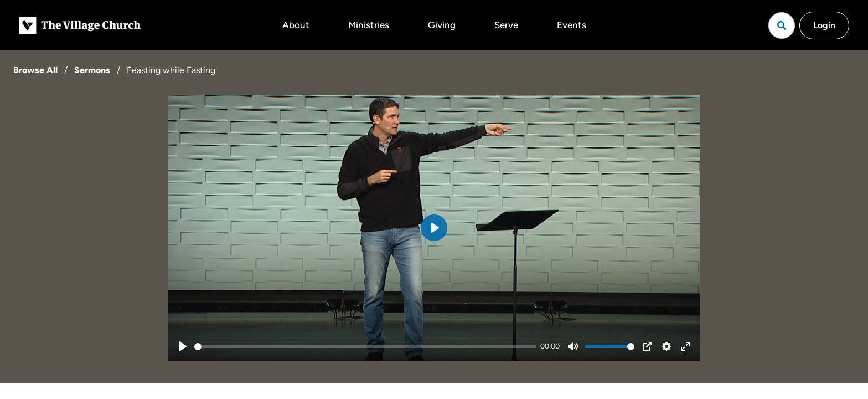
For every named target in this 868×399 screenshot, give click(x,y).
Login (824, 25)
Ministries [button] (369, 25)
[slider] (365, 347)
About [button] (296, 25)
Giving (442, 25)
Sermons (92, 70)
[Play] (183, 346)
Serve (506, 25)
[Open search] (782, 25)
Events (572, 25)
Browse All (35, 70)
